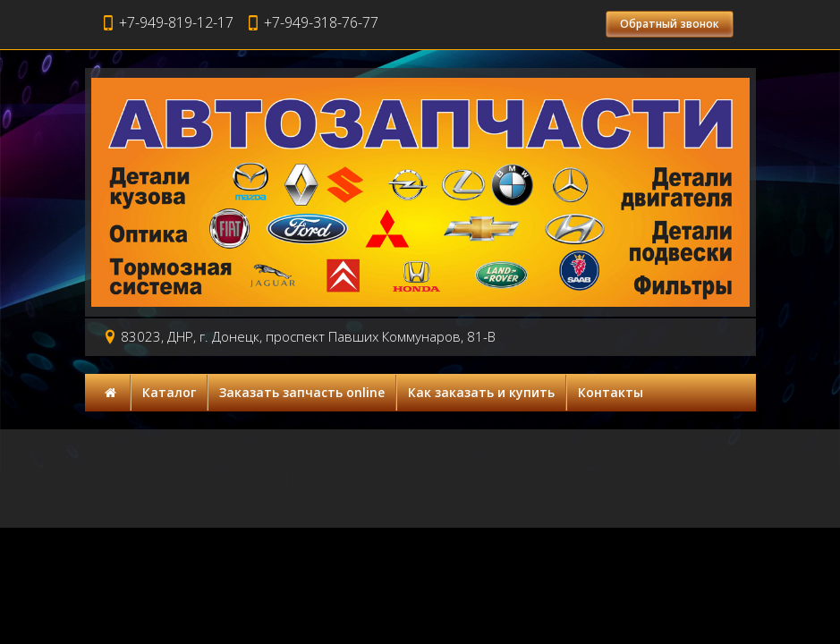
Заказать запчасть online (302, 392)
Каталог (169, 392)
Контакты (611, 392)
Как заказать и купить (481, 392)
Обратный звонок (670, 24)
